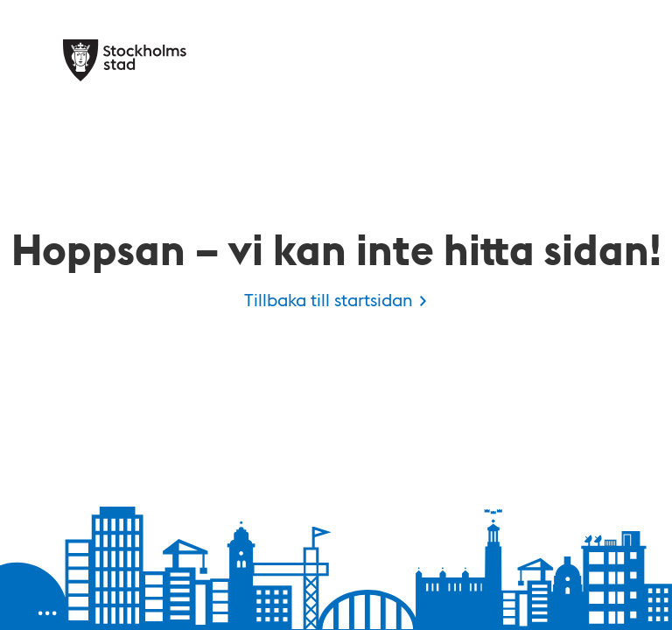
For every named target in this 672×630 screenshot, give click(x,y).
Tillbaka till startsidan (329, 299)
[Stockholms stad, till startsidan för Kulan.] (125, 60)
